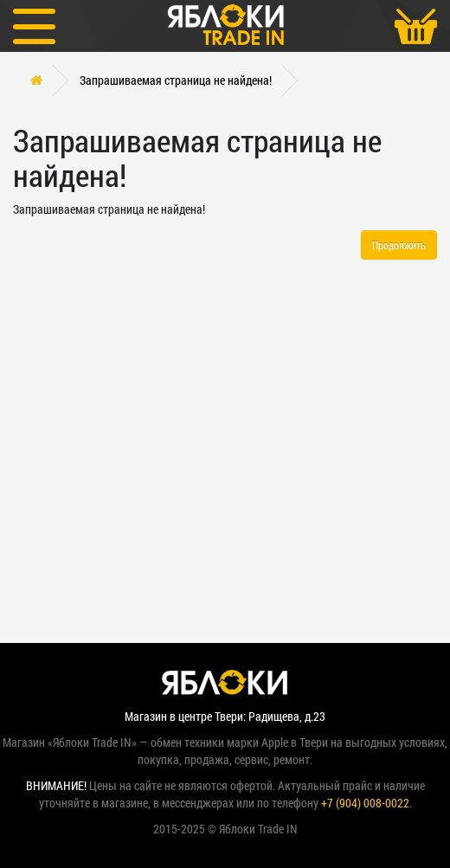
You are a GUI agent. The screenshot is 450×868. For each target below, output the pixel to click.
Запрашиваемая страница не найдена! (176, 80)
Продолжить (399, 245)
